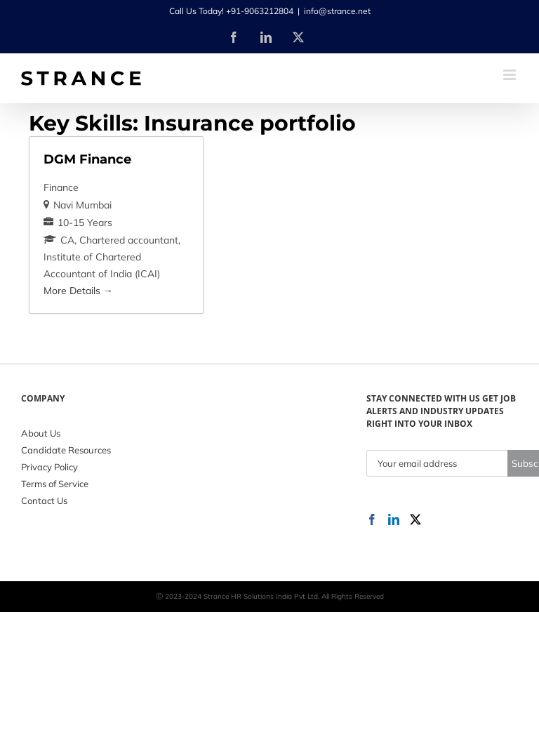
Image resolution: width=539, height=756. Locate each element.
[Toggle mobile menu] (511, 75)
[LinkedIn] (394, 519)
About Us (41, 433)
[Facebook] (372, 519)
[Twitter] (415, 519)
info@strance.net (337, 11)
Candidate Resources (66, 450)
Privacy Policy (49, 467)
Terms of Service (55, 484)
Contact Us (44, 500)
